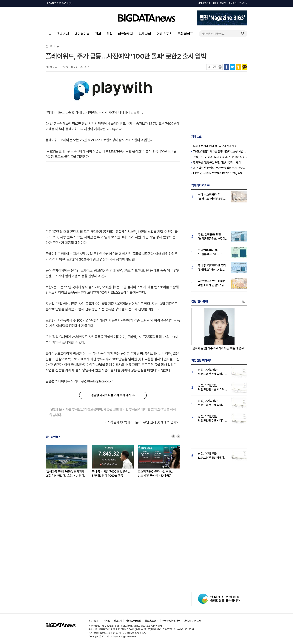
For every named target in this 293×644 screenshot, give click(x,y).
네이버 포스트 (204, 3)
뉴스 (59, 46)
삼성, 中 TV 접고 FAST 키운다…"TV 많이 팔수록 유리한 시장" (220, 157)
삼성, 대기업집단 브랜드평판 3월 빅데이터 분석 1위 (213, 403)
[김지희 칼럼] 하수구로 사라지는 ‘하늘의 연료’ (218, 348)
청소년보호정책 (152, 621)
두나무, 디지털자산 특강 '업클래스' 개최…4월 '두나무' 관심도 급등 (212, 268)
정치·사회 (145, 34)
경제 (98, 34)
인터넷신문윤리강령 (192, 621)
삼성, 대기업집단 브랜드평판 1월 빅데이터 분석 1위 (212, 456)
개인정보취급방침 (133, 621)
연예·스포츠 (164, 34)
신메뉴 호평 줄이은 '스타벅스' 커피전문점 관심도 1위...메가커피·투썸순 (211, 197)
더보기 (244, 302)
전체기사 (63, 34)
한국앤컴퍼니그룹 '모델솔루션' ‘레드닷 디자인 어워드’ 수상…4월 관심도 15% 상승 (213, 252)
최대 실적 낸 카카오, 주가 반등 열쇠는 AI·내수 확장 (220, 168)
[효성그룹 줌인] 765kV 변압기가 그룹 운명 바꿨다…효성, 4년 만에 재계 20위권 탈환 (65, 474)
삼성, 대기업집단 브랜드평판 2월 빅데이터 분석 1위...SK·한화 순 (213, 419)
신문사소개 (93, 621)
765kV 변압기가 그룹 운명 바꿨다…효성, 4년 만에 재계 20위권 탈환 (220, 152)
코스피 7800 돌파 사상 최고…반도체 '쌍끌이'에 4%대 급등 (156, 474)
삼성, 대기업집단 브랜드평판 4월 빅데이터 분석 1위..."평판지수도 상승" (213, 388)
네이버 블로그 (219, 3)
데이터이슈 (82, 34)
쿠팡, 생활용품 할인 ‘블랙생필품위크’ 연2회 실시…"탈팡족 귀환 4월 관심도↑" (212, 237)
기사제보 (243, 3)
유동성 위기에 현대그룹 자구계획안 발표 (215, 146)
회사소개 (233, 3)
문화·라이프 (185, 34)
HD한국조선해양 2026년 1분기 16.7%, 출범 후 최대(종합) (220, 173)
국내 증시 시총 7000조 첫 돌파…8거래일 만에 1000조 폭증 (111, 474)
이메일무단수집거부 (171, 621)
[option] (69, 461)
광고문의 (118, 621)
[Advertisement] (113, 193)
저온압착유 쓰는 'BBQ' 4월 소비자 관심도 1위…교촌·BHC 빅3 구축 (212, 283)
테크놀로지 (125, 34)
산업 (110, 34)
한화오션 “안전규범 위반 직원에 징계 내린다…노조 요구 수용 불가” (220, 162)
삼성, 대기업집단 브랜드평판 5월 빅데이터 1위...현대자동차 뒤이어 (213, 372)
